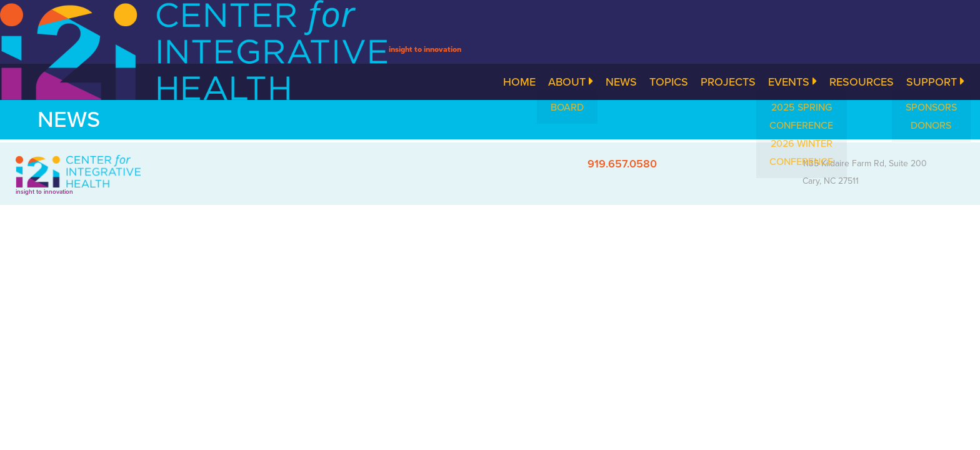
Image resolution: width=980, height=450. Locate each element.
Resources (862, 82)
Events (792, 82)
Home (519, 82)
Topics (669, 82)
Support (935, 82)
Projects (728, 82)
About (571, 82)
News (621, 82)
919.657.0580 (622, 164)
